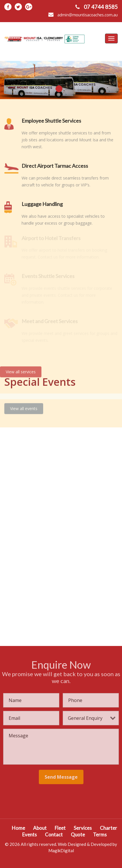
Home (18, 828)
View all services (21, 369)
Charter (108, 828)
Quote (78, 835)
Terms (100, 835)
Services (83, 828)
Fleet (60, 828)
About (40, 828)
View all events (24, 406)
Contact (54, 835)
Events (29, 835)
